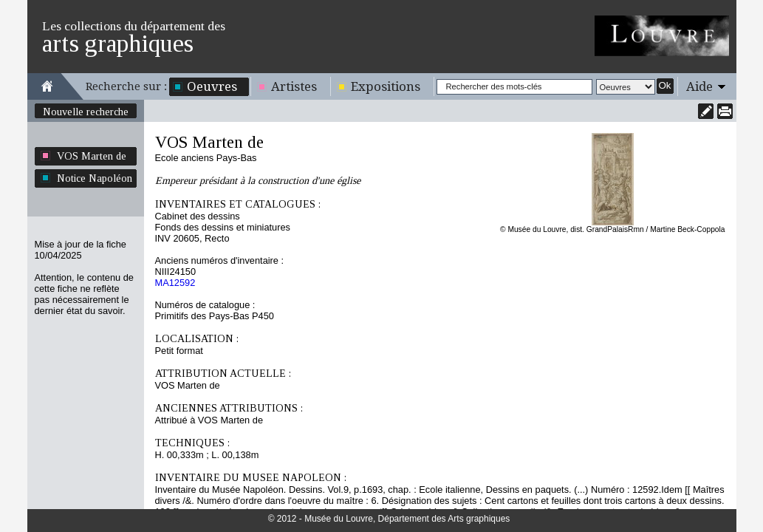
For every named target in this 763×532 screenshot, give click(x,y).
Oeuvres (212, 86)
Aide (699, 86)
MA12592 (175, 283)
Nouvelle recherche (86, 112)
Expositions (386, 86)
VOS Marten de (92, 156)
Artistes (294, 86)
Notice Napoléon (95, 178)
